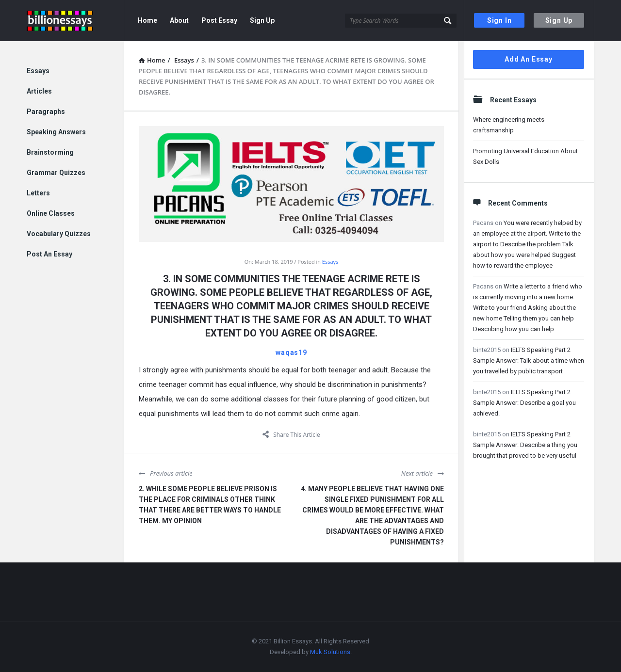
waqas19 (291, 352)
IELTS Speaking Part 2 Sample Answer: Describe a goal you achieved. (524, 403)
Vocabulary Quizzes (59, 234)
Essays (330, 262)
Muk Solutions (330, 652)
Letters (38, 193)
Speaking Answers (56, 132)
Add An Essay (529, 59)
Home (147, 20)
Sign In (499, 20)
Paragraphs (46, 112)
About (179, 20)
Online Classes (51, 213)
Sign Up (559, 20)
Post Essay (219, 20)
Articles (39, 91)
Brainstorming (50, 152)
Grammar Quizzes (56, 173)
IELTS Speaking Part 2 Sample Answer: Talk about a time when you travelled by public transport (529, 360)
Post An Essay (49, 254)
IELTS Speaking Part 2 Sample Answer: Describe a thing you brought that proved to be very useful (525, 445)
